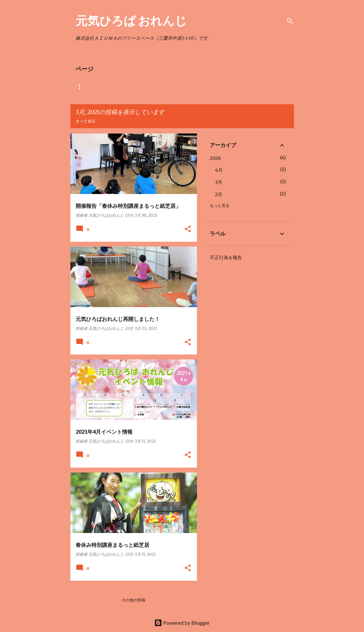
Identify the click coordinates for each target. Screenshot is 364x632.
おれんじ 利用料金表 (122, 86)
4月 (219, 170)
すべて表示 (85, 121)
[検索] (290, 21)
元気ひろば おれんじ (131, 20)
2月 (219, 194)
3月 (219, 182)
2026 (215, 158)
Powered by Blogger (182, 623)
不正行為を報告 (226, 257)
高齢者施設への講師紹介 (235, 86)
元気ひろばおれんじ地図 (178, 86)
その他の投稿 (133, 600)
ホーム (82, 86)
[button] (188, 229)
